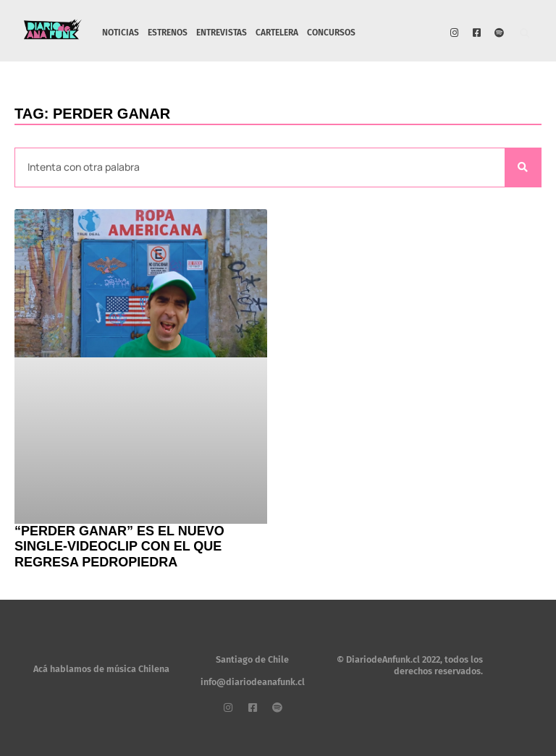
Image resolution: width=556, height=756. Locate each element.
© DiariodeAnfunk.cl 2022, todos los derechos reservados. (410, 665)
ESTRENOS (168, 33)
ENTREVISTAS (222, 33)
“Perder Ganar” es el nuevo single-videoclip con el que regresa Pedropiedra (119, 547)
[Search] (523, 167)
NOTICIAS (121, 33)
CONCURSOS (331, 33)
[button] (525, 34)
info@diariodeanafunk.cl (253, 682)
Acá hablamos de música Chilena (101, 669)
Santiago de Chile (252, 659)
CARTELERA (277, 33)
